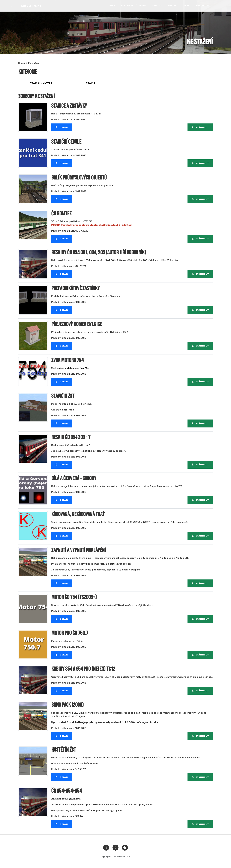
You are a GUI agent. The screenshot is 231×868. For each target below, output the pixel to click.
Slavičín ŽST (63, 396)
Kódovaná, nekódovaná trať (78, 514)
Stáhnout (200, 127)
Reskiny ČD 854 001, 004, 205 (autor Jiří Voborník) (99, 253)
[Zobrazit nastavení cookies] (125, 847)
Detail (62, 127)
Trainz (91, 83)
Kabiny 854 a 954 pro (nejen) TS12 (83, 669)
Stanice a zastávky (69, 106)
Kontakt (173, 6)
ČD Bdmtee (61, 214)
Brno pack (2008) (67, 705)
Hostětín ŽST (64, 750)
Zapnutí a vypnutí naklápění (79, 550)
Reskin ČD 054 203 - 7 (71, 437)
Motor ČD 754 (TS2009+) (74, 597)
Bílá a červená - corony (74, 478)
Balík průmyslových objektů (79, 178)
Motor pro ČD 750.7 (70, 633)
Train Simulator (41, 83)
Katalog (157, 6)
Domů (112, 6)
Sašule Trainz (31, 6)
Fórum (143, 6)
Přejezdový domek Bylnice (76, 324)
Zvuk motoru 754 (67, 360)
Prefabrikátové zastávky (76, 288)
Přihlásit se (203, 6)
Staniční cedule (66, 142)
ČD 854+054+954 (66, 791)
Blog (187, 6)
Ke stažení (127, 6)
